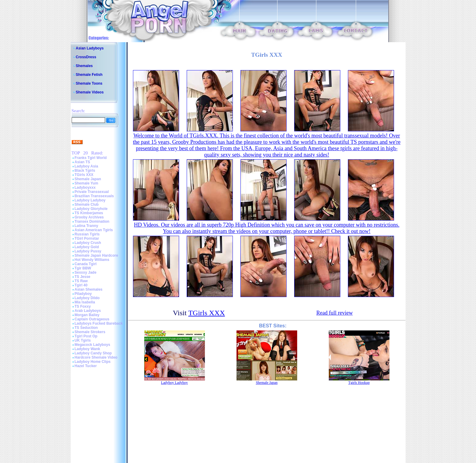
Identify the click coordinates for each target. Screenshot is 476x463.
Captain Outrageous (92, 319)
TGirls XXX (84, 175)
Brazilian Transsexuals (94, 196)
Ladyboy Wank (87, 349)
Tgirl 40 (81, 285)
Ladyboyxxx (85, 188)
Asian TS (82, 162)
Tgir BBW (83, 268)
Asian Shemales (89, 289)
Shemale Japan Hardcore (96, 255)
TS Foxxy (83, 306)
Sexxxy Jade (86, 272)
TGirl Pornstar (87, 238)
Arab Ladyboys (88, 311)
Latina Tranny (87, 226)
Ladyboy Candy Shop (93, 353)
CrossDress (86, 57)
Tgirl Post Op (86, 336)
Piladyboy (83, 294)
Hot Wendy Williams (92, 260)
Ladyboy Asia (87, 166)
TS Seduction (86, 328)
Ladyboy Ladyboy (90, 200)
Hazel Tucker (86, 366)
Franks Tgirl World (91, 158)
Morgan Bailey (87, 315)
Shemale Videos (90, 92)
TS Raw (81, 281)
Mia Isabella (85, 302)
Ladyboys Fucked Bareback (99, 323)
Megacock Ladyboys (92, 345)
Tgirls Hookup (359, 383)
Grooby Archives (89, 217)
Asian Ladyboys (90, 48)
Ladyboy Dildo (87, 298)
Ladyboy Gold (87, 247)
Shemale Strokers (90, 332)
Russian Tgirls (87, 234)
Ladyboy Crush (88, 243)
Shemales (84, 66)
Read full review (335, 313)
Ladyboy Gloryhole (91, 209)
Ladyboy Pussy (88, 251)
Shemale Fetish (89, 75)
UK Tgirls (83, 340)
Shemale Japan (88, 179)
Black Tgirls (85, 171)
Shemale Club (87, 204)
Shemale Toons (89, 83)
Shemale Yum (87, 183)
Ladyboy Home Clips (93, 362)
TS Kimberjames (89, 213)
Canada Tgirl (86, 264)
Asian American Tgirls (94, 230)
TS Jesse (83, 277)
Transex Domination (92, 221)
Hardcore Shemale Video (96, 357)
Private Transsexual (92, 192)
